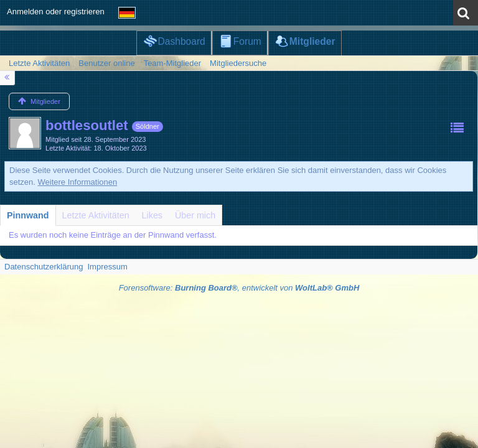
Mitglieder (312, 41)
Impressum (107, 267)
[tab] (28, 215)
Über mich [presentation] (195, 215)
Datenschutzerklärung (44, 267)
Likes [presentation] (152, 215)
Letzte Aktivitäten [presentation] (96, 215)
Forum (247, 41)
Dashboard (181, 41)
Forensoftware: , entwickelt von (239, 288)
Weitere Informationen (78, 182)
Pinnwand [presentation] (28, 215)
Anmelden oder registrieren (56, 12)
